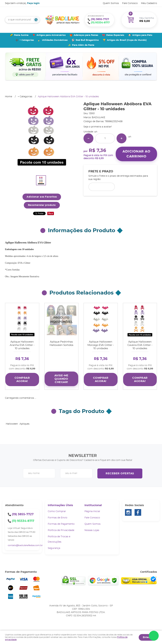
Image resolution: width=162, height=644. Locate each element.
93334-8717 (100, 23)
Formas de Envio (58, 515)
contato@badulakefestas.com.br (25, 543)
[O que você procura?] (36, 20)
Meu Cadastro (149, 3)
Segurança (54, 546)
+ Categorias (27, 40)
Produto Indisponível (61, 320)
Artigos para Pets (142, 35)
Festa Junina (21, 35)
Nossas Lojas (92, 528)
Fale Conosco (130, 3)
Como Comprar (57, 509)
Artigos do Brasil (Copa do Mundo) (127, 40)
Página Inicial (92, 509)
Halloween (12, 421)
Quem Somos (111, 3)
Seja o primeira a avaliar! (98, 127)
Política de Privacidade (61, 528)
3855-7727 (100, 19)
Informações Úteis (60, 503)
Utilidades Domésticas (55, 40)
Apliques (24, 421)
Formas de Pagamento (61, 522)
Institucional (93, 503)
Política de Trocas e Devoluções (59, 537)
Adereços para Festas (86, 35)
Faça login (33, 3)
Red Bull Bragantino (87, 40)
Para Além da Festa (83, 45)
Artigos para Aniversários (51, 35)
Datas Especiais (115, 35)
